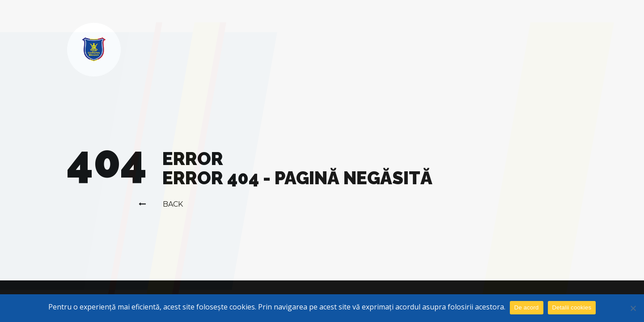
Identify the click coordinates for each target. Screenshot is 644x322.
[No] (633, 308)
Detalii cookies (572, 307)
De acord (527, 307)
